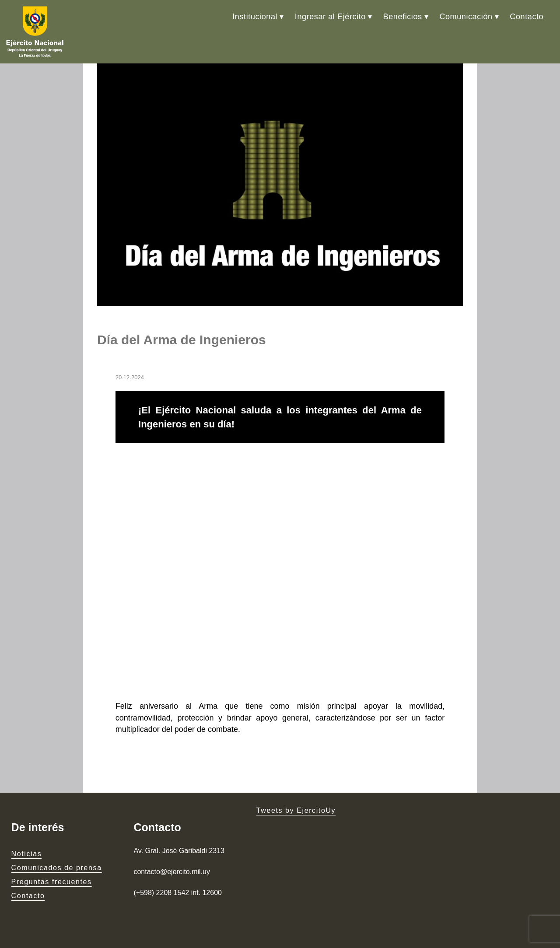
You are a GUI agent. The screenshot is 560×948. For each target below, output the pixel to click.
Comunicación (466, 17)
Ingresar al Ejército (330, 17)
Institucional (255, 17)
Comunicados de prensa (57, 868)
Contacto (527, 17)
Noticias (27, 854)
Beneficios (403, 17)
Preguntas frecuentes (52, 882)
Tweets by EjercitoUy (296, 810)
